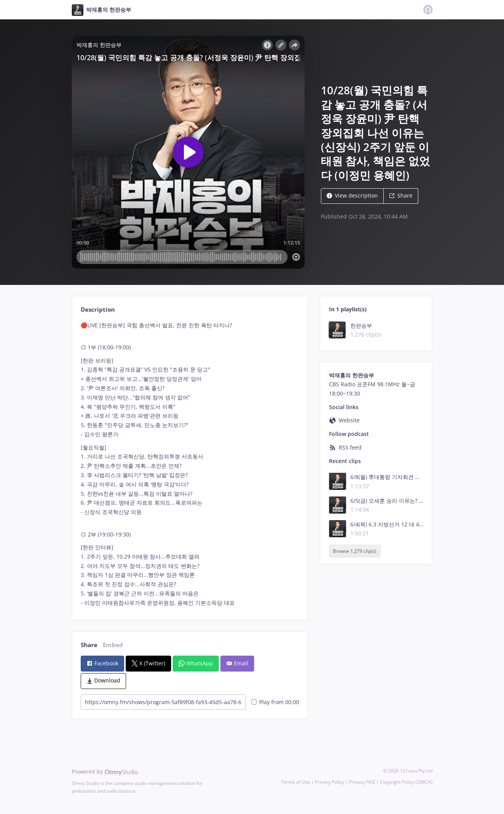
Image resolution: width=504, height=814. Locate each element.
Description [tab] (98, 310)
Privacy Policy (330, 782)
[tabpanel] (190, 464)
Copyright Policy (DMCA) (406, 782)
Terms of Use (295, 782)
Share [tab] (89, 645)
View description (352, 195)
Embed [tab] (113, 645)
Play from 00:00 (275, 702)
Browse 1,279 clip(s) (355, 551)
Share (401, 195)
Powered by (105, 771)
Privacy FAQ (362, 782)
